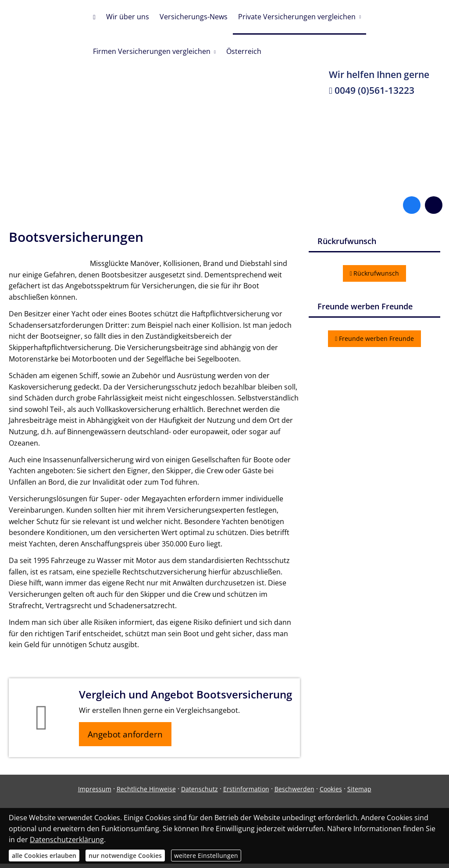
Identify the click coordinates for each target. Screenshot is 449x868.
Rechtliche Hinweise (146, 793)
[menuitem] (94, 18)
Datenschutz (200, 793)
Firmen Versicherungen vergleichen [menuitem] (152, 52)
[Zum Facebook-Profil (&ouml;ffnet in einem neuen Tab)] (412, 208)
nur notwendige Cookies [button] (125, 856)
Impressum (95, 793)
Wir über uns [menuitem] (127, 17)
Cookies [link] (331, 793)
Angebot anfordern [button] (127, 738)
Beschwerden (294, 793)
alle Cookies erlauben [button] (44, 856)
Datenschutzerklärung (67, 840)
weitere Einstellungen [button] (206, 856)
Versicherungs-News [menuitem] (193, 17)
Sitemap (359, 793)
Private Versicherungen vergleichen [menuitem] (296, 17)
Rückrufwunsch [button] (375, 276)
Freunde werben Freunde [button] (374, 342)
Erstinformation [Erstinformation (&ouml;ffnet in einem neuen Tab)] (246, 793)
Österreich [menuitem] (244, 52)
